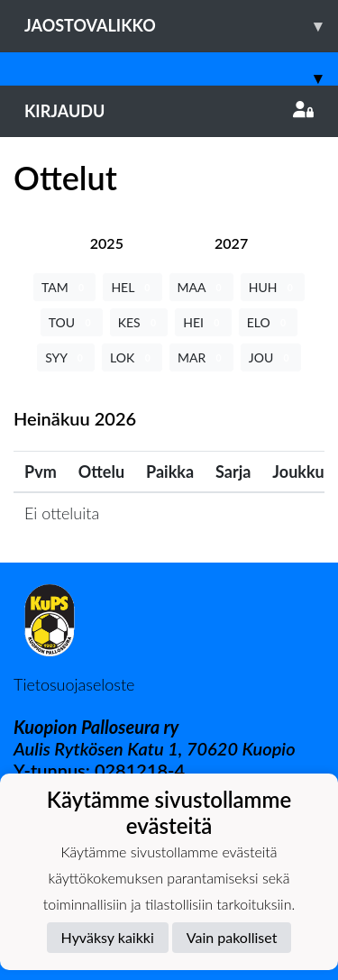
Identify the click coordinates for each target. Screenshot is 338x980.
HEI (203, 322)
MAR (201, 357)
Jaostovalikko (181, 26)
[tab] (107, 243)
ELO (269, 322)
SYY (66, 357)
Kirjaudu (169, 111)
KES (139, 322)
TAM (64, 287)
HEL (132, 287)
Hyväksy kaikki (108, 937)
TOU (72, 322)
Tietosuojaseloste (74, 684)
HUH (273, 287)
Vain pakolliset (232, 937)
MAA (201, 287)
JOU (271, 357)
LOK (132, 357)
